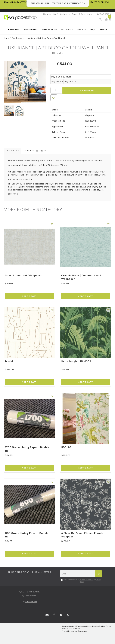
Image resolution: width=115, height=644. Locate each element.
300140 (66, 447)
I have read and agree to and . (81, 581)
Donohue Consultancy (79, 631)
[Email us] (47, 615)
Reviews (35, 151)
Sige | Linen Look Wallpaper (23, 275)
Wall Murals (49, 30)
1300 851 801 (104, 14)
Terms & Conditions (82, 14)
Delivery (103, 30)
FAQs (92, 30)
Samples (82, 30)
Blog (55, 14)
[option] (25, 82)
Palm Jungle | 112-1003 (76, 361)
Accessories (31, 30)
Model (9, 361)
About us (47, 14)
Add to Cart (87, 90)
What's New (13, 30)
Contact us (65, 14)
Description (13, 151)
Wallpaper (67, 30)
